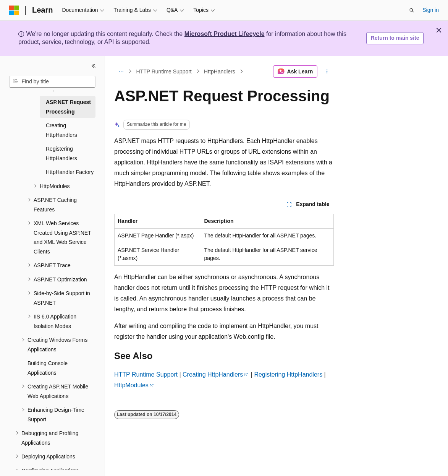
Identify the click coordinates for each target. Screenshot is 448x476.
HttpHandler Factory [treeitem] (70, 172)
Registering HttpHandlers (288, 374)
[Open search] (412, 10)
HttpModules (131, 385)
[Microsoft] (14, 10)
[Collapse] (94, 66)
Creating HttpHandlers (213, 374)
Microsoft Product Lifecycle (225, 34)
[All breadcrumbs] (121, 71)
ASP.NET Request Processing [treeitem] (68, 107)
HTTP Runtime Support (164, 71)
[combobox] (52, 82)
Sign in (431, 10)
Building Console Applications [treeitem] (48, 368)
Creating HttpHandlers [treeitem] (61, 130)
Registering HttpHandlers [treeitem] (61, 154)
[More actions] (327, 71)
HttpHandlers (220, 71)
